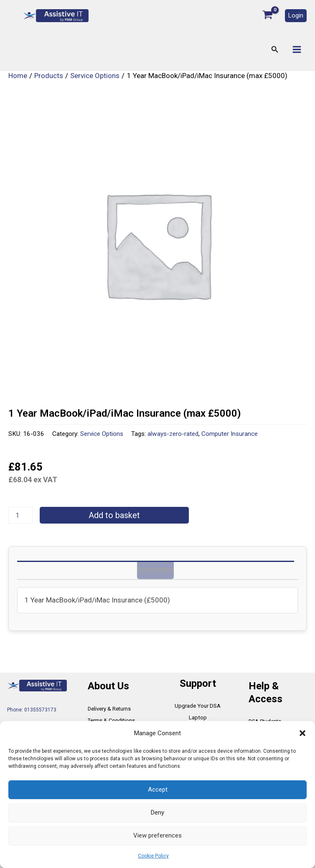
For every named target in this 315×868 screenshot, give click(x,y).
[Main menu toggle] (297, 51)
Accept (158, 790)
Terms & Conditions (110, 709)
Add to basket (114, 516)
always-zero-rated (173, 435)
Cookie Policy (153, 856)
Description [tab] (154, 571)
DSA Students (264, 710)
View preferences (157, 835)
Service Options (102, 435)
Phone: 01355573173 (32, 698)
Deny (157, 812)
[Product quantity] (20, 516)
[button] (302, 733)
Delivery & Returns (109, 697)
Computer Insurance (230, 435)
